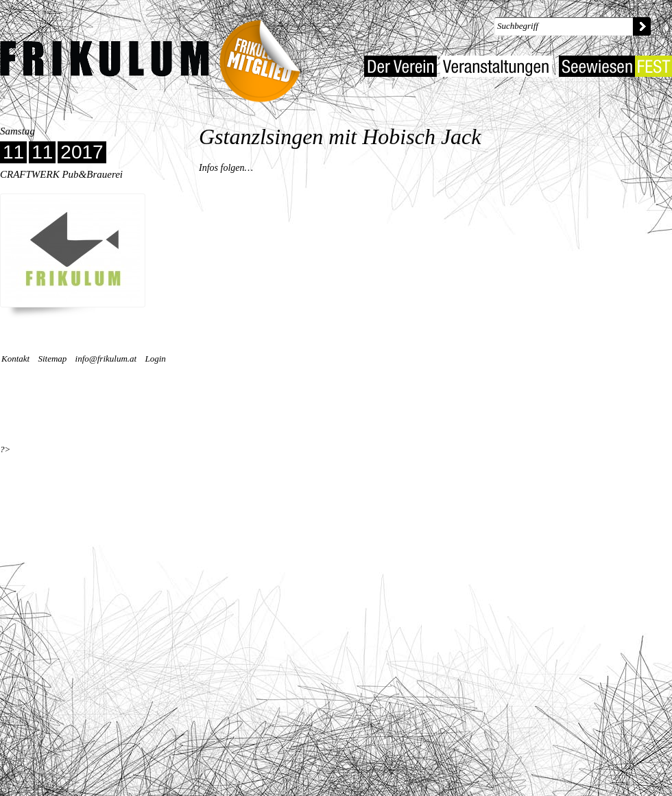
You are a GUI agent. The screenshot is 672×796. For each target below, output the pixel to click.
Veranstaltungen (496, 66)
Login (155, 359)
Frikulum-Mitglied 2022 (265, 57)
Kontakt (15, 359)
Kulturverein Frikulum (105, 59)
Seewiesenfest (615, 66)
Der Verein (400, 66)
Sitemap (52, 359)
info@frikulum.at (106, 359)
